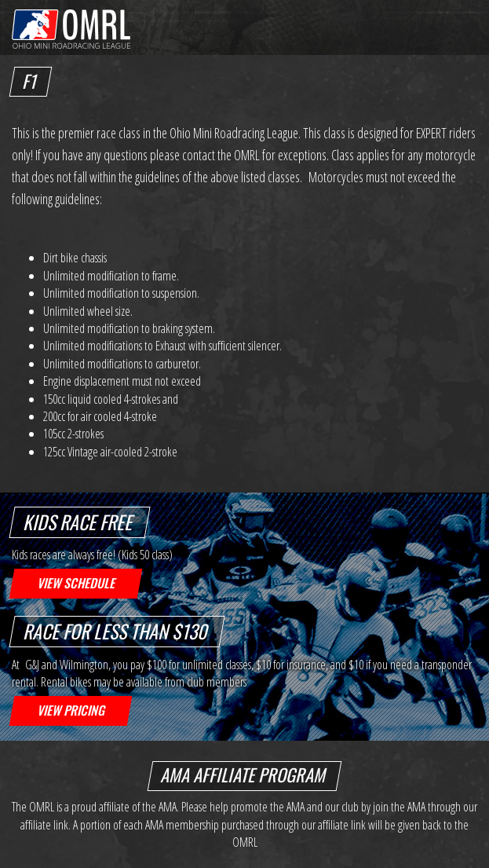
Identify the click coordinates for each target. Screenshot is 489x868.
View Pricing (71, 710)
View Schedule (76, 583)
